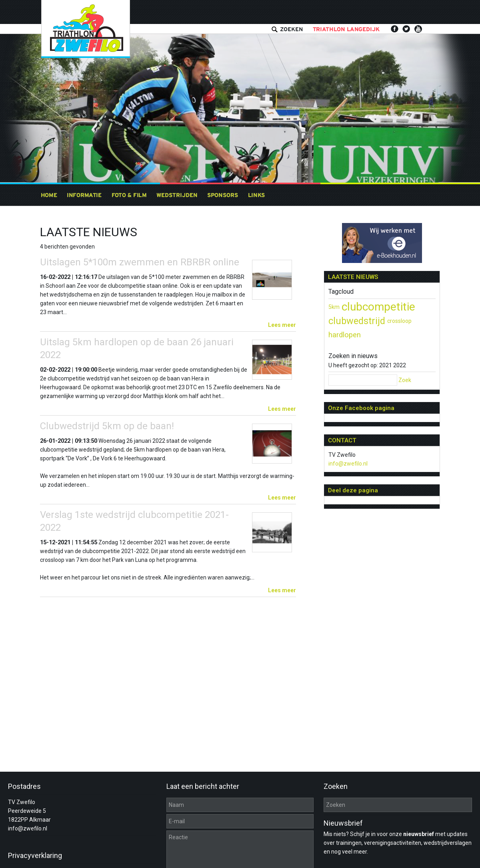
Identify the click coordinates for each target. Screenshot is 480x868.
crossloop (399, 321)
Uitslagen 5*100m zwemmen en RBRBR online (140, 262)
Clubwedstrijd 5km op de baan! (107, 426)
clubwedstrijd (357, 321)
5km (334, 307)
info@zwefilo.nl (348, 464)
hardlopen (345, 335)
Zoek (405, 380)
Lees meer (282, 325)
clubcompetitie (378, 307)
